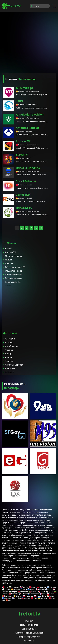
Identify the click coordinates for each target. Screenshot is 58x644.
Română (18, 596)
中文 (8, 600)
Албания (9, 350)
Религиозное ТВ (13, 282)
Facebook (29, 641)
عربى (5, 587)
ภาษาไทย (16, 598)
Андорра (9, 361)
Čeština (24, 587)
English (6, 589)
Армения (9, 372)
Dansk (33, 587)
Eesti (24, 589)
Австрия (9, 343)
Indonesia (23, 592)
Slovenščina (40, 596)
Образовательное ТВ (15, 267)
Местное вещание (14, 256)
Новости (9, 263)
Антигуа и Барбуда (14, 365)
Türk (34, 598)
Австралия (10, 339)
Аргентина (10, 369)
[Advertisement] (29, 42)
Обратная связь (29, 629)
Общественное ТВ (14, 271)
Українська (43, 598)
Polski (50, 594)
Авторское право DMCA (29, 637)
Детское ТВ (11, 252)
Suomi (31, 589)
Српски (51, 596)
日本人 (42, 592)
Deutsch (42, 587)
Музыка (9, 260)
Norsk (43, 594)
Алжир (8, 354)
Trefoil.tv (29, 614)
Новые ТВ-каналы (29, 625)
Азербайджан (12, 346)
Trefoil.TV (11, 6)
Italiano (33, 592)
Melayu (23, 594)
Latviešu (13, 594)
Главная (29, 621)
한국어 (50, 592)
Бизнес (9, 249)
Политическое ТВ (13, 275)
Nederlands (33, 594)
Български (14, 587)
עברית (49, 589)
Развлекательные (14, 278)
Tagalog (26, 598)
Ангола (8, 357)
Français (40, 589)
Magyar (13, 592)
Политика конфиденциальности (29, 633)
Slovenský (28, 596)
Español (15, 589)
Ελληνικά (51, 587)
